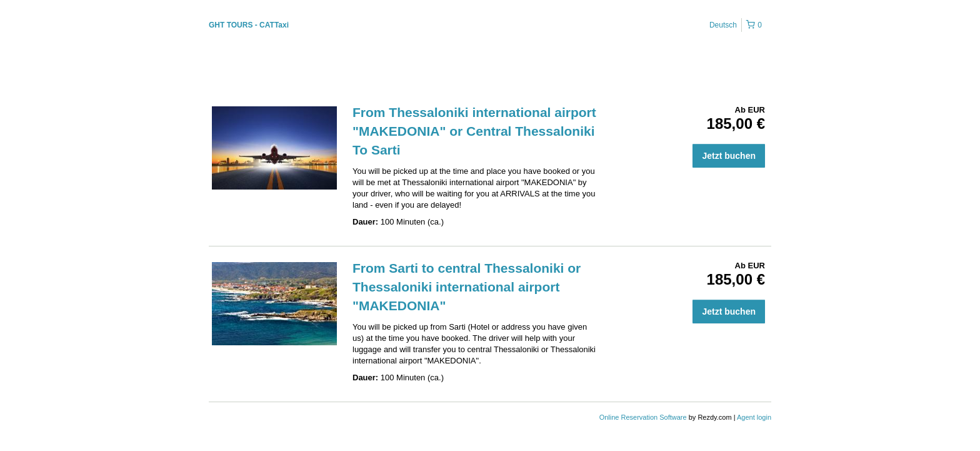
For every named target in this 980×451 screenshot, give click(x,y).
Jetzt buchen (729, 156)
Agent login (754, 417)
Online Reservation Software (643, 417)
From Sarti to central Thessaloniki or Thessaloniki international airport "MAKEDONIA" (467, 287)
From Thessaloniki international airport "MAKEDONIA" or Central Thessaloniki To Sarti (474, 131)
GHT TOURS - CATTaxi (249, 25)
